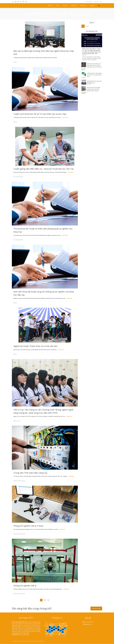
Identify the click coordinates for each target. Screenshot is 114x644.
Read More (65, 118)
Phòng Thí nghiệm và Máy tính (20, 481)
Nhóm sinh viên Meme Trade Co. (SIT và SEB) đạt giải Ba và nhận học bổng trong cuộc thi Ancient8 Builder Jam (91, 51)
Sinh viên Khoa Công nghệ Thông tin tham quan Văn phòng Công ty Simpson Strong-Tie (91, 90)
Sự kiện (19, 421)
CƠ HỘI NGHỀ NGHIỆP (19, 177)
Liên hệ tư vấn (96, 608)
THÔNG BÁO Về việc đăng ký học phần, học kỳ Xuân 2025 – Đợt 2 (94, 75)
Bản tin (16, 62)
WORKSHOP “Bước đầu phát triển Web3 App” (94, 82)
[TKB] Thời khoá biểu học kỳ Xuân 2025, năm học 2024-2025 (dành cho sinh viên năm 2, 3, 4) (92, 66)
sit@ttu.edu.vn (88, 624)
